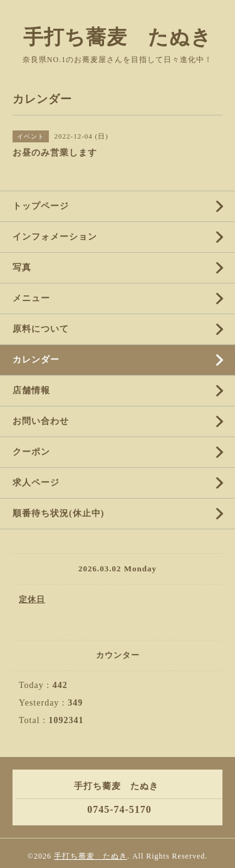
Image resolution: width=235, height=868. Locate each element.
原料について (41, 329)
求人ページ (36, 483)
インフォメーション (55, 237)
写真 (22, 267)
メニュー (31, 298)
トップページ (41, 206)
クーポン (31, 452)
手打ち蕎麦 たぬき (118, 37)
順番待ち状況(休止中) (58, 513)
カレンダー (36, 360)
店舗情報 (31, 390)
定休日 (32, 599)
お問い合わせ (41, 421)
